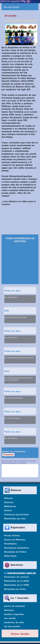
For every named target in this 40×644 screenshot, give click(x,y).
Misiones (9, 610)
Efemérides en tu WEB (17, 585)
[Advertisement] (20, 264)
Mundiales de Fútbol (15, 552)
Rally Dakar (10, 556)
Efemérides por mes (15, 519)
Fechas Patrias (12, 536)
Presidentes (10, 544)
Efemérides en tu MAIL (17, 581)
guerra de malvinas (14, 606)
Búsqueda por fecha (15, 589)
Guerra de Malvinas (15, 540)
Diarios (8, 510)
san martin (10, 618)
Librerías (9, 502)
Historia (8, 498)
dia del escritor (12, 626)
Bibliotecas (10, 506)
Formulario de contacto (17, 577)
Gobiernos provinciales (16, 515)
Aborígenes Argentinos (17, 548)
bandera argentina (14, 614)
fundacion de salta (14, 622)
